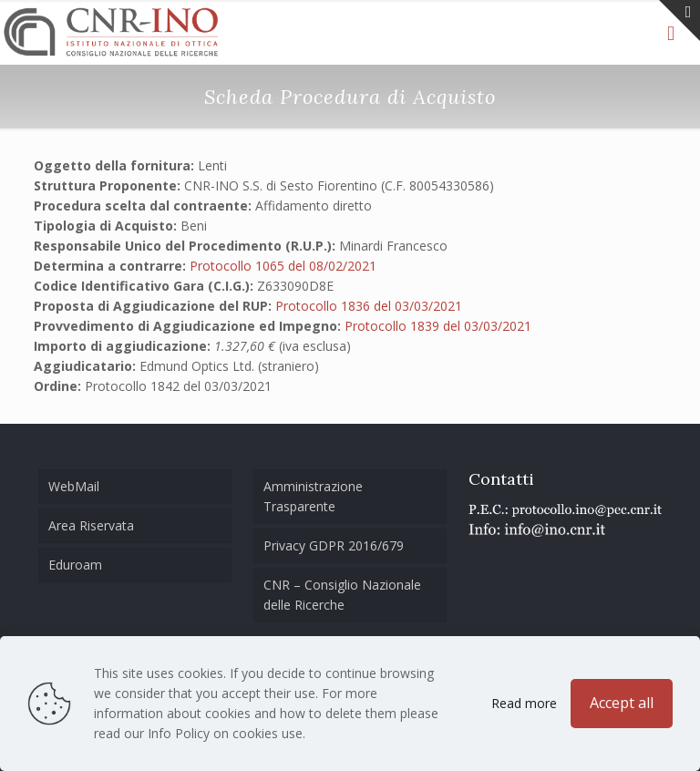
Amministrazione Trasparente (313, 496)
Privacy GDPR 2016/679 (334, 545)
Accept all (622, 703)
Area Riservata (91, 525)
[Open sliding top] (679, 21)
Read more (524, 703)
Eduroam (75, 565)
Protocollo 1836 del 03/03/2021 (369, 306)
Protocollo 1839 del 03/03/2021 (438, 326)
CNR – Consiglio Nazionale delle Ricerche (342, 595)
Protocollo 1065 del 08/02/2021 (283, 266)
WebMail (74, 486)
